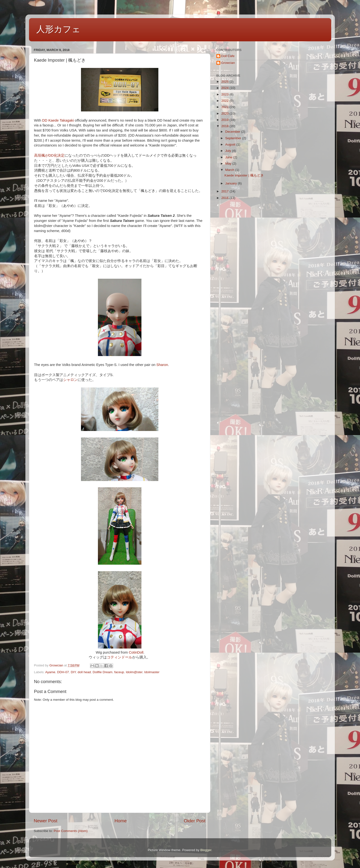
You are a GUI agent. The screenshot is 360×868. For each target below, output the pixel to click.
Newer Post (46, 821)
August (231, 144)
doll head (84, 672)
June (229, 157)
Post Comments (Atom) (71, 831)
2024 (225, 88)
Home (121, 821)
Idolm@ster (134, 672)
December (233, 132)
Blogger (206, 850)
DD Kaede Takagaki (58, 120)
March (230, 170)
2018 (225, 126)
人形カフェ (58, 29)
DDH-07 (63, 672)
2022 (225, 101)
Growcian (228, 63)
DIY (73, 672)
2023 (225, 94)
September (234, 138)
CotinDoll (136, 652)
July (229, 151)
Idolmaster (152, 672)
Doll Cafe (228, 56)
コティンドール (120, 657)
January (232, 183)
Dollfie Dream (103, 672)
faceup (119, 672)
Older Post (195, 821)
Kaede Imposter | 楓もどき (244, 175)
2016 (225, 198)
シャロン (70, 380)
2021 (225, 107)
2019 (225, 120)
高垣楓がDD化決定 (49, 155)
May (229, 164)
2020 (225, 113)
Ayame (50, 672)
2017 (225, 191)
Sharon (162, 365)
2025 (225, 82)
